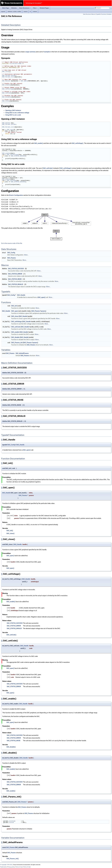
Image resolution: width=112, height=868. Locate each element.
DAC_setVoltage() (78, 143)
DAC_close (6, 101)
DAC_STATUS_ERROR (15, 274)
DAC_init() (10, 531)
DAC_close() (10, 533)
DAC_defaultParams (22, 353)
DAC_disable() (11, 747)
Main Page (6, 8)
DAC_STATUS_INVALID (15, 284)
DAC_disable (7, 97)
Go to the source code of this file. (12, 243)
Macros (93, 14)
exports (3, 12)
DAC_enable (6, 85)
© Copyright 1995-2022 (6, 865)
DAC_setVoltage (8, 89)
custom (11, 822)
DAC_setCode (7, 93)
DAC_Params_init (8, 77)
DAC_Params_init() (13, 859)
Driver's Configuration (16, 195)
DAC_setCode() (48, 168)
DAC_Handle (6, 81)
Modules (14, 8)
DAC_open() (42, 297)
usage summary (30, 52)
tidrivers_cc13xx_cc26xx (14, 12)
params (13, 76)
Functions (104, 14)
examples (47, 52)
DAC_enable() (39, 143)
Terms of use (19, 867)
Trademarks (3, 867)
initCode (12, 821)
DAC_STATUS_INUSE (15, 279)
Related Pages (44, 8)
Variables (109, 14)
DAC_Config (11, 253)
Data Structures (25, 9)
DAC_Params (6, 76)
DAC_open (24, 81)
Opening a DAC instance (13, 110)
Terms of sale (27, 867)
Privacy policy (11, 867)
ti (30, 12)
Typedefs (98, 14)
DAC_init (5, 72)
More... (26, 255)
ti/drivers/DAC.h (17, 63)
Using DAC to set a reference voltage (17, 113)
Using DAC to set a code (13, 115)
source (26, 12)
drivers (35, 12)
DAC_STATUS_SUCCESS (18, 156)
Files (35, 9)
